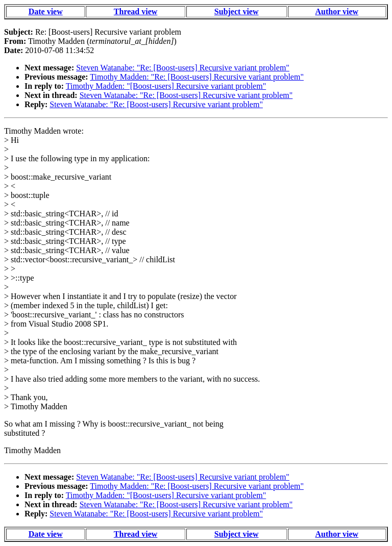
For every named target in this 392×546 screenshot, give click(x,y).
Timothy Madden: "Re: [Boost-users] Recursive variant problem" (197, 77)
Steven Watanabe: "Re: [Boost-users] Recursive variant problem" (183, 68)
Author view (337, 11)
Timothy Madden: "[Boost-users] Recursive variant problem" (166, 86)
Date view (46, 11)
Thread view (136, 11)
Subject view (237, 11)
